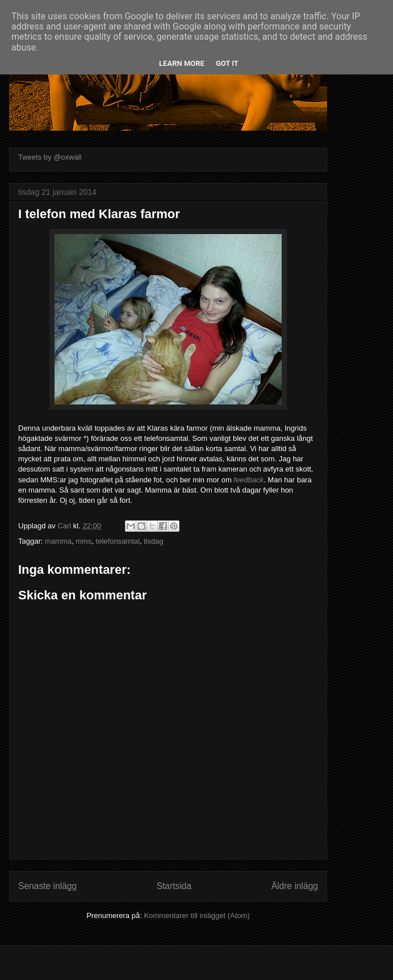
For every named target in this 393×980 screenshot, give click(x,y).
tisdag (154, 541)
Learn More (182, 63)
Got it (227, 63)
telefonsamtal (118, 541)
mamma (58, 541)
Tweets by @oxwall (50, 157)
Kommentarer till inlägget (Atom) (196, 916)
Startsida (174, 886)
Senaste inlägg (47, 886)
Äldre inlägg (295, 886)
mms (83, 541)
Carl (65, 526)
